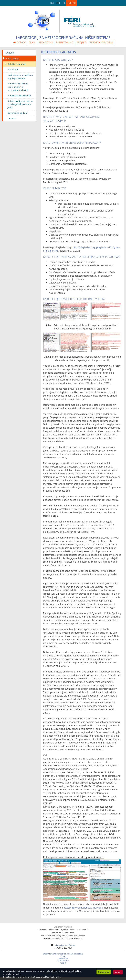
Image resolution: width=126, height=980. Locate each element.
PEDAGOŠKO (46, 42)
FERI (58, 3)
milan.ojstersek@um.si (65, 945)
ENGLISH (72, 3)
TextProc (12, 118)
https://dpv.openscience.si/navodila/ (84, 908)
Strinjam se (104, 972)
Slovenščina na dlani (17, 113)
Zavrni (118, 972)
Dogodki (10, 53)
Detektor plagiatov (17, 64)
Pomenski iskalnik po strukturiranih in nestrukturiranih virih (18, 87)
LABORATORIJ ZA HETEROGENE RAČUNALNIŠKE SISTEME (63, 954)
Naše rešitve (12, 58)
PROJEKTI (82, 42)
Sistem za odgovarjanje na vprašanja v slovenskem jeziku (20, 104)
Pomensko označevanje (19, 96)
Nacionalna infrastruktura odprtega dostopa (20, 77)
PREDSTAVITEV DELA (101, 42)
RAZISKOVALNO (65, 42)
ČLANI (32, 42)
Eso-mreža (13, 70)
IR (64, 3)
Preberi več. (55, 977)
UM (52, 3)
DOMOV (19, 42)
